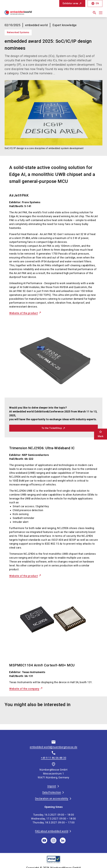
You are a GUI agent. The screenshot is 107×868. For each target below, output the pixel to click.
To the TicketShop (52, 428)
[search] (94, 13)
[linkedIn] (63, 840)
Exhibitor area (70, 3)
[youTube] (44, 840)
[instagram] (54, 840)
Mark (101, 434)
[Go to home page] (28, 14)
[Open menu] (101, 13)
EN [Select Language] (95, 3)
